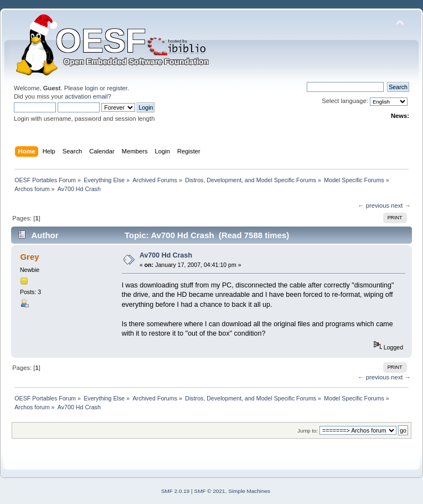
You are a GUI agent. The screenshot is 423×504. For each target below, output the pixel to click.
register (117, 88)
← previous (373, 205)
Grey (29, 257)
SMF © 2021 (210, 491)
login (91, 88)
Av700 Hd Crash (166, 255)
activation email (86, 96)
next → (401, 205)
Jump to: (308, 431)
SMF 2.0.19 (176, 491)
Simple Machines (249, 491)
